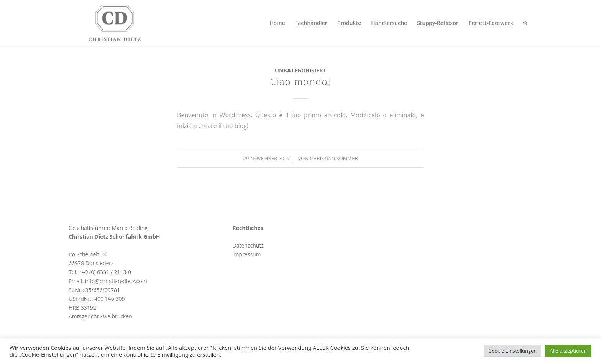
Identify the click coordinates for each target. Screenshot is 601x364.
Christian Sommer (334, 158)
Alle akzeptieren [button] (568, 351)
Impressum (247, 254)
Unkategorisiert (300, 70)
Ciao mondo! (301, 81)
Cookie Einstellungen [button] (512, 351)
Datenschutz (248, 245)
